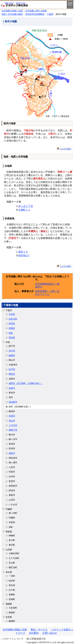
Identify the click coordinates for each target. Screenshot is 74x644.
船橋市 (12, 355)
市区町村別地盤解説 (35, 14)
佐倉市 (12, 388)
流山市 (12, 421)
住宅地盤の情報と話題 (12, 11)
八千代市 (13, 425)
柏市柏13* (24, 255)
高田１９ (23, 252)
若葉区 (12, 328)
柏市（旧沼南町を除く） (20, 407)
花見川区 (13, 319)
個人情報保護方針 (36, 639)
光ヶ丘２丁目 (26, 206)
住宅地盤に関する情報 (36, 11)
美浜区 (12, 337)
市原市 (12, 416)
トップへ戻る (65, 149)
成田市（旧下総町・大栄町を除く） (26, 383)
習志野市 (13, 402)
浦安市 (12, 453)
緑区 (11, 333)
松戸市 (12, 369)
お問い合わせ (50, 633)
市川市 (12, 351)
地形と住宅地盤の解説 (12, 14)
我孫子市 (13, 430)
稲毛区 (12, 323)
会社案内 (34, 633)
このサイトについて (12, 639)
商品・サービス (39, 630)
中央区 (12, 314)
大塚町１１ (24, 210)
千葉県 (50, 14)
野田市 (12, 374)
